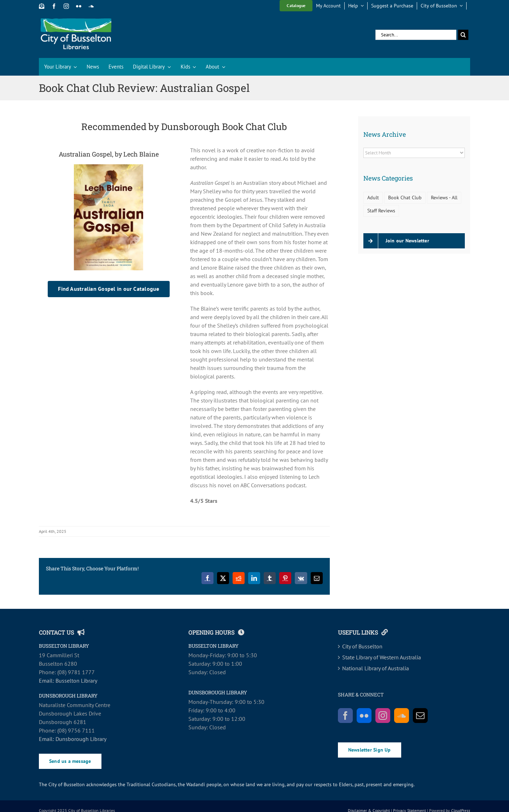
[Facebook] (345, 716)
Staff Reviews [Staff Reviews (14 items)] (381, 210)
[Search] (463, 35)
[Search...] (416, 35)
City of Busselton (362, 646)
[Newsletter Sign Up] (42, 6)
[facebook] (54, 6)
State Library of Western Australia (382, 657)
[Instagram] (383, 716)
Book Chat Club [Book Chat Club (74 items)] (405, 197)
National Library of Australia (376, 668)
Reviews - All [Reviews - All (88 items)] (444, 197)
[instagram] (66, 6)
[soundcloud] (91, 6)
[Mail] (420, 716)
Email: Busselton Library (68, 681)
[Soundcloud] (402, 716)
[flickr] (79, 6)
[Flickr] (364, 716)
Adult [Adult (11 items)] (373, 197)
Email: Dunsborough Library (73, 739)
